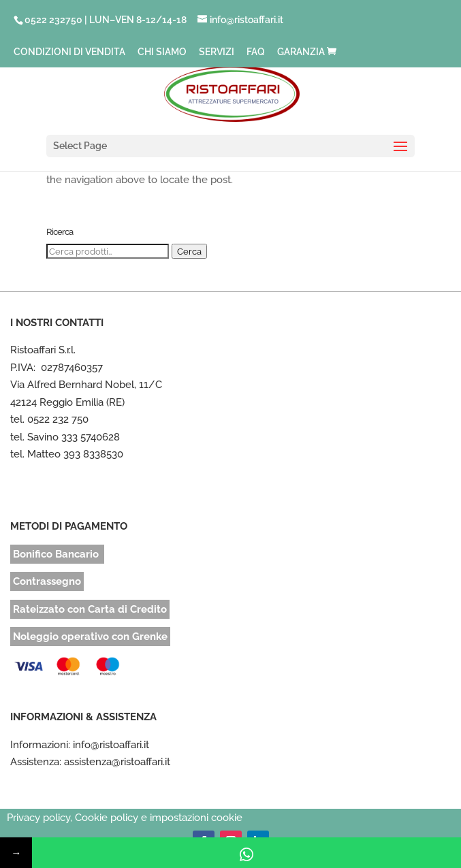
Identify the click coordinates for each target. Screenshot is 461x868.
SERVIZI (217, 52)
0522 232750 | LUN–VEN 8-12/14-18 (106, 20)
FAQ (256, 52)
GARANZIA (301, 52)
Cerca (189, 251)
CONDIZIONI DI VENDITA (69, 52)
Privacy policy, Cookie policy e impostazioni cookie (125, 818)
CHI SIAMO (162, 52)
